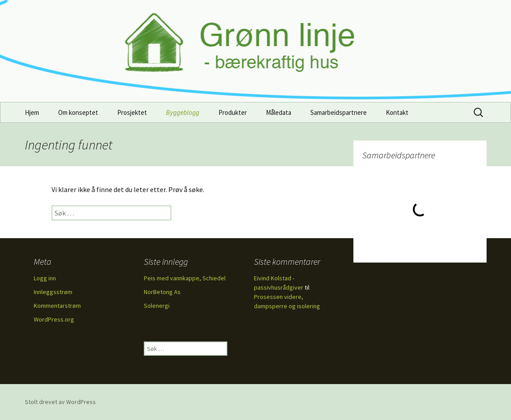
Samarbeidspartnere (339, 112)
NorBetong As (162, 292)
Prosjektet (132, 112)
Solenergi (157, 306)
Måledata (279, 112)
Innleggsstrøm (53, 292)
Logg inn (45, 278)
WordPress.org (54, 319)
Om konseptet (78, 112)
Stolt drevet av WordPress (60, 402)
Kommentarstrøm (57, 306)
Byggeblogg (183, 112)
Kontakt (397, 112)
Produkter (233, 112)
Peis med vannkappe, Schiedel (185, 278)
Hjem (32, 112)
